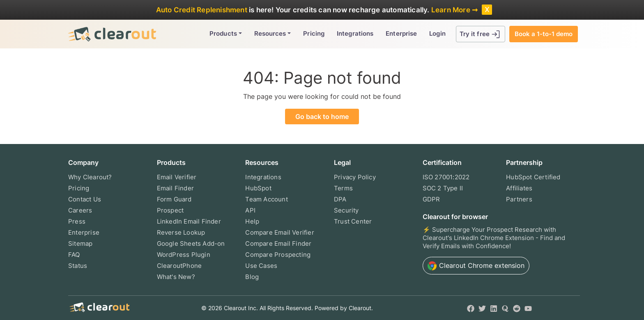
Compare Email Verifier (279, 232)
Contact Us (85, 199)
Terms (343, 188)
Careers (80, 210)
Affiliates (519, 188)
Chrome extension (476, 266)
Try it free (481, 34)
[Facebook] (471, 308)
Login (437, 33)
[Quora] (505, 308)
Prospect (170, 210)
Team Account (266, 199)
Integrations (355, 33)
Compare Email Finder (278, 243)
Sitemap (80, 243)
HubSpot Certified (533, 177)
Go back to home (322, 117)
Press (77, 221)
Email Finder (175, 188)
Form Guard (174, 199)
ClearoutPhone (179, 266)
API (250, 210)
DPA (340, 199)
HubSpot (258, 188)
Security (346, 210)
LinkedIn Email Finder (189, 221)
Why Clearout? (90, 177)
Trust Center (353, 221)
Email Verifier (177, 177)
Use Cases (261, 266)
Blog (252, 277)
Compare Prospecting (278, 255)
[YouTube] (528, 308)
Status (78, 266)
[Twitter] (482, 308)
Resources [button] (270, 33)
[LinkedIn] (494, 308)
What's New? (176, 277)
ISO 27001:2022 (446, 177)
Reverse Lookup (181, 232)
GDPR (431, 199)
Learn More (451, 10)
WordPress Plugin (184, 255)
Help (252, 221)
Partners (519, 199)
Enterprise (401, 33)
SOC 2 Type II (443, 188)
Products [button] (223, 33)
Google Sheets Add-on (191, 243)
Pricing (314, 33)
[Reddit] (517, 308)
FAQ (74, 255)
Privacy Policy (355, 177)
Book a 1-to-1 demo (544, 34)
